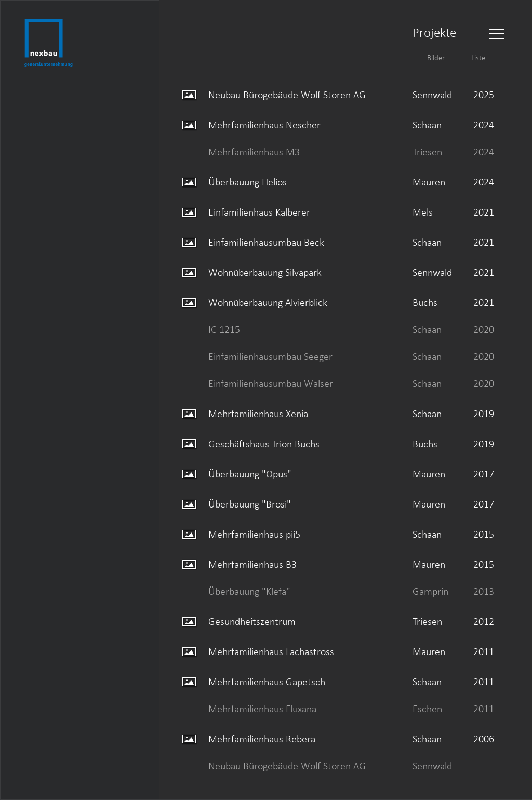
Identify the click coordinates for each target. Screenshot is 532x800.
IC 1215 (224, 329)
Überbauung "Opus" (250, 474)
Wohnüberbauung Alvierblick (268, 302)
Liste (478, 57)
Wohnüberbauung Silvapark (265, 272)
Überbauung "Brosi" (250, 504)
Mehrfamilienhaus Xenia (258, 414)
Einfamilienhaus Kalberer (259, 212)
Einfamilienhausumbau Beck (266, 242)
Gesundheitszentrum (252, 621)
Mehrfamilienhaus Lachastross (271, 651)
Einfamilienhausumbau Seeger (270, 356)
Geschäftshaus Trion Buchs (264, 444)
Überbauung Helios (248, 182)
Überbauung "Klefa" (249, 591)
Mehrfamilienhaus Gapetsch (267, 682)
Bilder (436, 57)
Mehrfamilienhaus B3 (252, 564)
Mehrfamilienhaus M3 (254, 152)
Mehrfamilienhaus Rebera (262, 739)
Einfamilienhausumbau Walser (271, 383)
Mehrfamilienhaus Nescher (264, 125)
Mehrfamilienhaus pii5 (254, 534)
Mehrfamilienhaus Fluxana (262, 709)
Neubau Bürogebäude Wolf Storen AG (287, 95)
